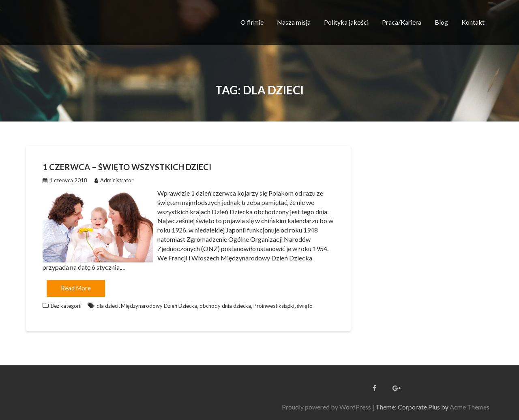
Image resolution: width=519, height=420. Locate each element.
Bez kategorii (66, 306)
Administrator (114, 180)
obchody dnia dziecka (225, 306)
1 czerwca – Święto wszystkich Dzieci (127, 167)
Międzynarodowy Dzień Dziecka (159, 306)
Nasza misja (294, 22)
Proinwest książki (274, 306)
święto (305, 306)
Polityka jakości (346, 22)
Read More (76, 288)
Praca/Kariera (402, 22)
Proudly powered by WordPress (457, 407)
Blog (441, 22)
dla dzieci (107, 306)
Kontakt (473, 22)
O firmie (252, 22)
